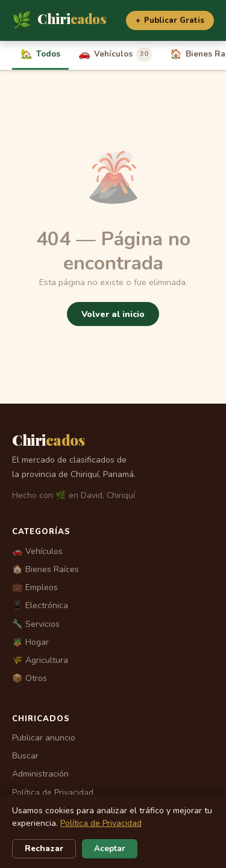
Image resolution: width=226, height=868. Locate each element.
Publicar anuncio (44, 738)
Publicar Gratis (170, 20)
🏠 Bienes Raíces (46, 569)
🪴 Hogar (30, 642)
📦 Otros (30, 678)
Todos (40, 54)
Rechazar (44, 848)
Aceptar (110, 848)
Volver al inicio (113, 314)
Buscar (25, 756)
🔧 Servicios (36, 624)
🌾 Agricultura (40, 660)
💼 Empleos (35, 587)
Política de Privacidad (53, 793)
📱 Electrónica (40, 605)
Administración (40, 774)
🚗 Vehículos (37, 551)
